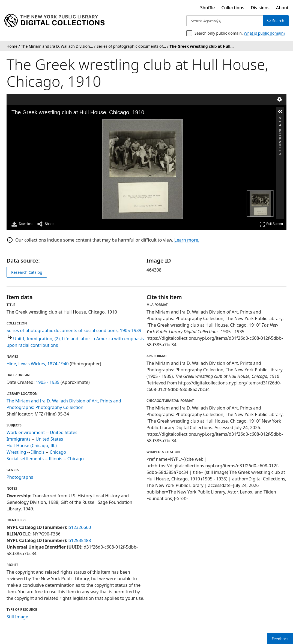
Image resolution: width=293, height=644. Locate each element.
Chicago (58, 452)
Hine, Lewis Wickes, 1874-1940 (38, 364)
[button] (280, 112)
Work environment (26, 432)
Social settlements (25, 459)
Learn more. (187, 240)
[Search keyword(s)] (225, 21)
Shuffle (208, 8)
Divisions (260, 8)
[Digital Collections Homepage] (54, 21)
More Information (280, 119)
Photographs (20, 477)
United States (64, 432)
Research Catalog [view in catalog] (27, 272)
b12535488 (80, 540)
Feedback (280, 639)
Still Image (17, 617)
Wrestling (16, 452)
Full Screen (271, 224)
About (282, 8)
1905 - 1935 (48, 382)
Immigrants (19, 439)
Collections (233, 8)
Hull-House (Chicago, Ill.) (32, 446)
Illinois (38, 452)
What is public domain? (265, 33)
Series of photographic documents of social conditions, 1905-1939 (74, 330)
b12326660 (80, 527)
